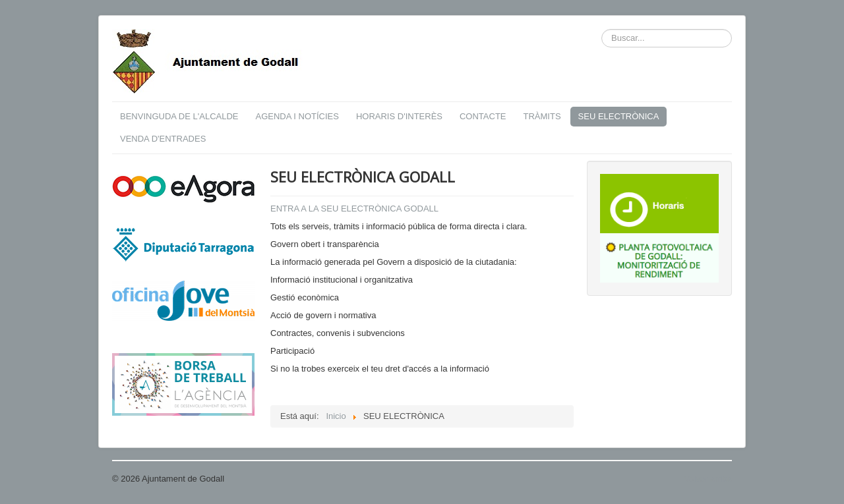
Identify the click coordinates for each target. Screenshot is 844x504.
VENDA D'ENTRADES (163, 139)
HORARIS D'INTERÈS (399, 116)
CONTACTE (483, 116)
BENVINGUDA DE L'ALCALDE (179, 116)
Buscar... (602, 29)
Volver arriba (708, 479)
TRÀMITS (542, 116)
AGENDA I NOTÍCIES (297, 116)
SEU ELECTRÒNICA (619, 116)
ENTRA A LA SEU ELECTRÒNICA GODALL (354, 209)
